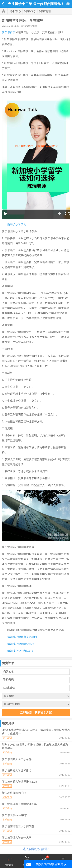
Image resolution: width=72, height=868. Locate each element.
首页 (68, 4)
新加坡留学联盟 (29, 26)
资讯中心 (15, 11)
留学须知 (45, 11)
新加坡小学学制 (17, 224)
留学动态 (30, 11)
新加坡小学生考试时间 (21, 651)
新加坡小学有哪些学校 (21, 644)
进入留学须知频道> (36, 849)
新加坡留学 (9, 32)
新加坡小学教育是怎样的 (22, 637)
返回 (3, 4)
